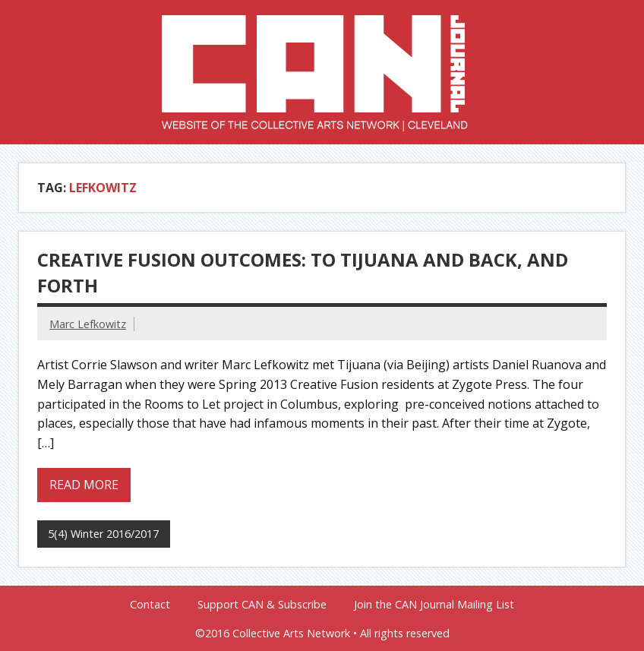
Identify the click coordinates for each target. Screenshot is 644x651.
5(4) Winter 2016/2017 (103, 534)
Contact (150, 605)
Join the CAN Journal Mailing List (434, 605)
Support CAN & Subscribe (262, 605)
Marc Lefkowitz (88, 324)
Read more (84, 485)
